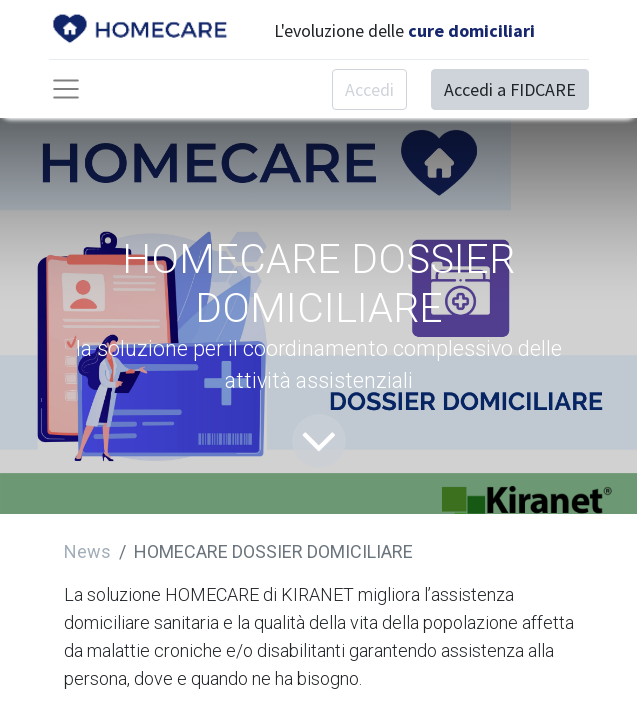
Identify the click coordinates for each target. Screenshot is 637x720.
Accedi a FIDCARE (510, 89)
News (87, 551)
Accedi (369, 89)
